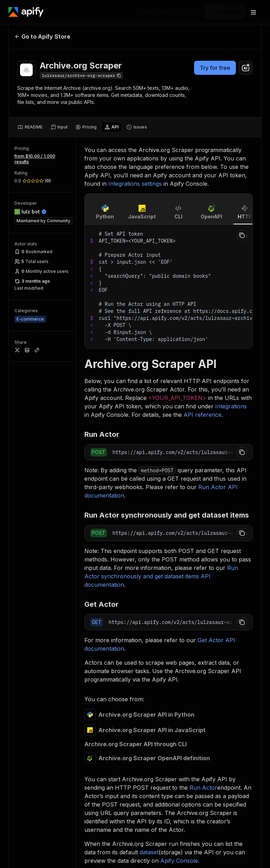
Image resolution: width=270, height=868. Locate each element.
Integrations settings (135, 184)
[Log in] (190, 12)
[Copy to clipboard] (242, 235)
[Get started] (225, 12)
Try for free (215, 68)
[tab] (30, 127)
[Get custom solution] (156, 12)
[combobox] (246, 68)
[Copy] (81, 75)
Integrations (231, 406)
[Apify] (26, 12)
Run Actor (203, 788)
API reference (202, 415)
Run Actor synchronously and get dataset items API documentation (161, 576)
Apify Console (179, 861)
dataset (149, 852)
